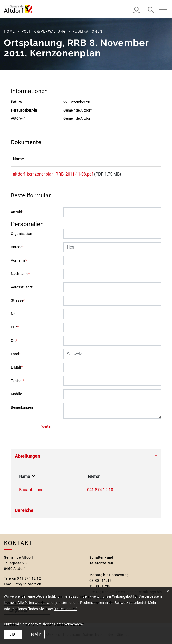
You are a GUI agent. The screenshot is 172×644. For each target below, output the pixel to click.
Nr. (13, 315)
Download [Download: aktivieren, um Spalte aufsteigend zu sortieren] (145, 159)
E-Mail (17, 369)
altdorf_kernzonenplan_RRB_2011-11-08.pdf (53, 174)
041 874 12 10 (70, 491)
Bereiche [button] (24, 512)
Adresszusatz (22, 289)
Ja (13, 634)
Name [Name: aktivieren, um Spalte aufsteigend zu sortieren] (18, 159)
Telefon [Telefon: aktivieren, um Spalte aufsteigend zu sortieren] (63, 478)
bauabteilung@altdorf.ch (119, 491)
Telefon (17, 382)
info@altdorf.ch (28, 586)
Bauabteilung (31, 491)
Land (16, 356)
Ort (14, 342)
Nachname (20, 275)
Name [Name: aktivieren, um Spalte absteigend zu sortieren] (24, 478)
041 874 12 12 (29, 580)
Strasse (18, 302)
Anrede (17, 249)
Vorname (19, 262)
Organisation (21, 235)
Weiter (46, 428)
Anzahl (17, 214)
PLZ (15, 329)
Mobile (16, 396)
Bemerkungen (22, 409)
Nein (36, 634)
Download (147, 175)
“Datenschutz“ (65, 609)
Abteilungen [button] (27, 458)
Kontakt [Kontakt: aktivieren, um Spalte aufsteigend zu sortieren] (103, 478)
